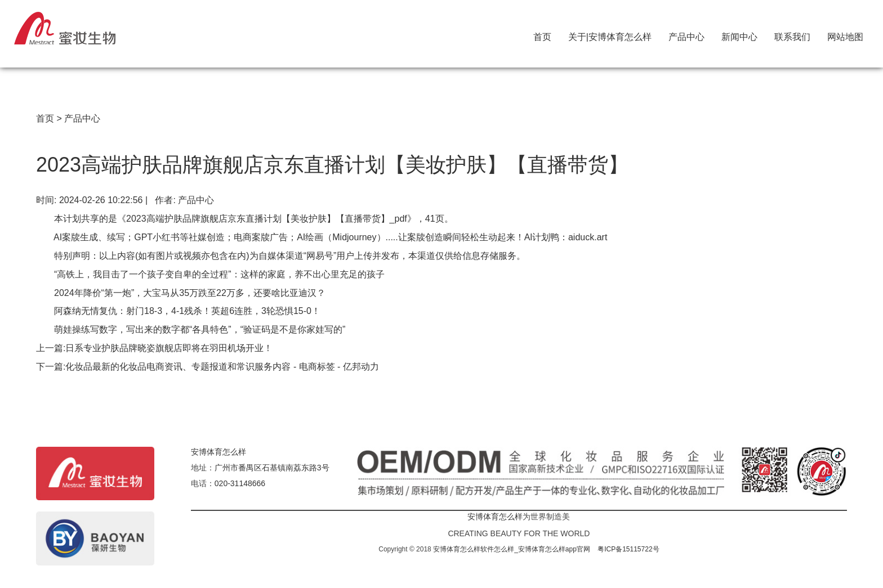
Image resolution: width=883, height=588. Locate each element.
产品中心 (686, 34)
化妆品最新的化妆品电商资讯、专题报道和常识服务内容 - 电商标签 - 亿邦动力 (222, 367)
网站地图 (845, 34)
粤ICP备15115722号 (628, 549)
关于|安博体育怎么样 (610, 34)
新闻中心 (739, 34)
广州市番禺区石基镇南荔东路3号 (272, 468)
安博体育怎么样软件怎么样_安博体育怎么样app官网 (512, 549)
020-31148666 (240, 483)
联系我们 (792, 34)
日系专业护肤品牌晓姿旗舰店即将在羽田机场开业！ (169, 348)
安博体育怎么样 (218, 452)
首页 (542, 34)
